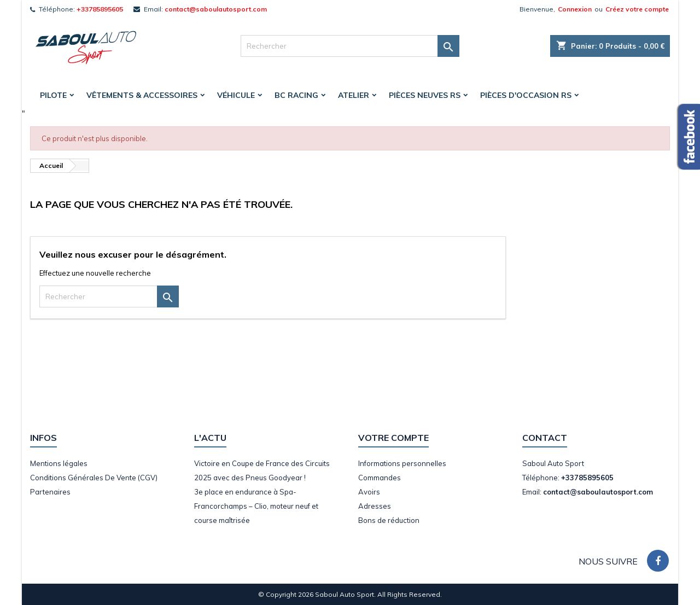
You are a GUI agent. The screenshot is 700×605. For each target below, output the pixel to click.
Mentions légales (59, 463)
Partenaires (50, 492)
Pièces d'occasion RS (526, 95)
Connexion (575, 9)
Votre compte (393, 438)
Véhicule (236, 95)
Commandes (380, 478)
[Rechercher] (350, 46)
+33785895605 (100, 9)
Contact (545, 438)
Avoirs (369, 492)
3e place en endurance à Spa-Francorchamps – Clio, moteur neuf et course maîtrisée (256, 506)
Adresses (375, 506)
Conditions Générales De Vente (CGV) (94, 478)
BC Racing (296, 95)
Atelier (354, 95)
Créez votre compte (637, 9)
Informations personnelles (402, 463)
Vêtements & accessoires (142, 95)
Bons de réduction (389, 520)
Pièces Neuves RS (425, 95)
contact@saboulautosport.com (216, 9)
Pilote (53, 95)
